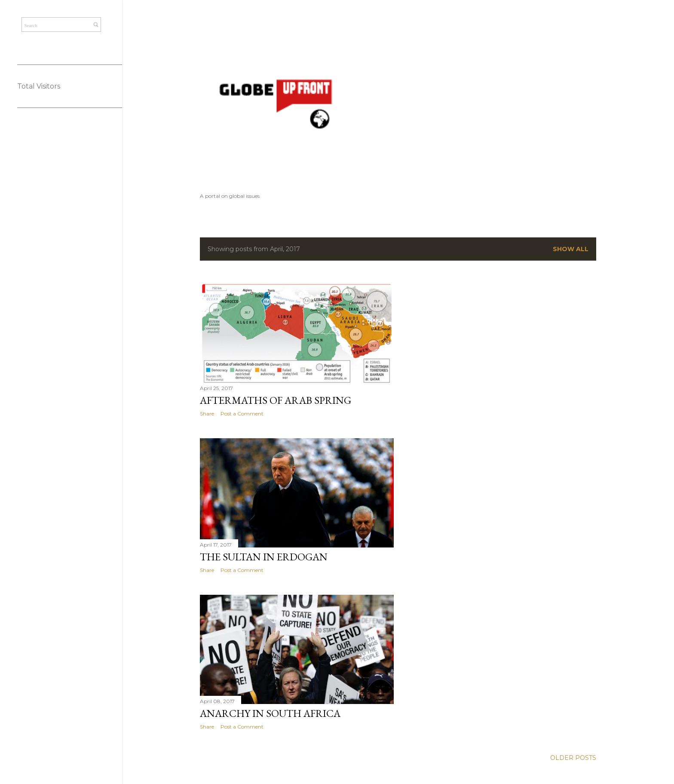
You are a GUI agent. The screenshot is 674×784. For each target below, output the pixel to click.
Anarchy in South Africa (270, 713)
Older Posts (573, 758)
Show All (571, 249)
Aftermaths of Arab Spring (276, 400)
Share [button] (207, 414)
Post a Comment (242, 414)
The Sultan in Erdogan (264, 557)
